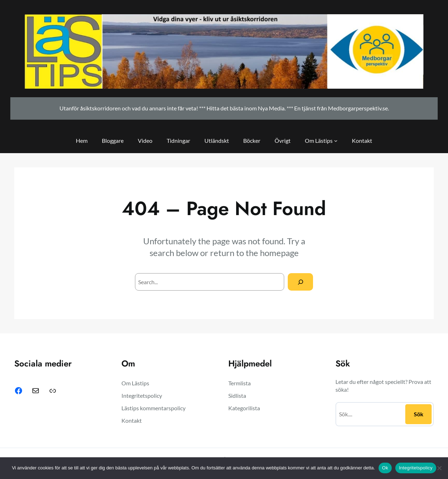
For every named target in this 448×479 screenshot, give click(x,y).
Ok (385, 468)
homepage (279, 253)
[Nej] (439, 468)
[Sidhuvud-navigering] (336, 141)
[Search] (300, 282)
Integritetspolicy (416, 468)
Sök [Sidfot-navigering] (419, 414)
